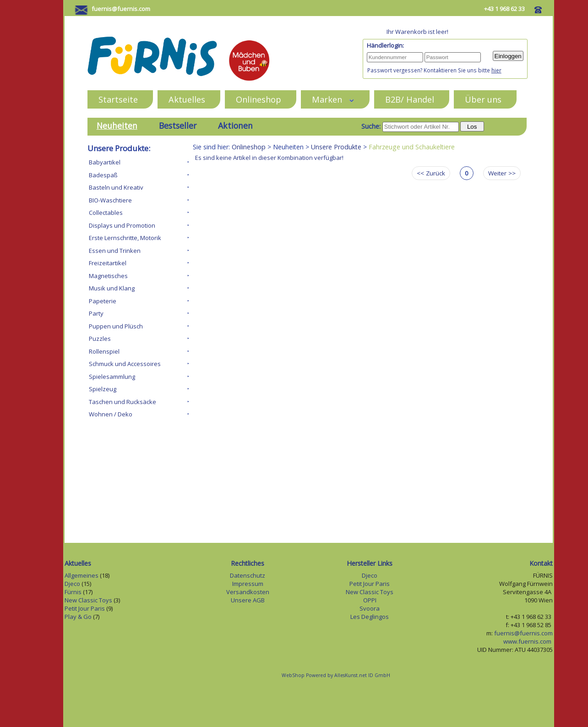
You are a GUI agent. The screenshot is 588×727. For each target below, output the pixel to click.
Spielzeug (103, 389)
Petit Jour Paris (85, 608)
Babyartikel (105, 162)
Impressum (248, 584)
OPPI (370, 600)
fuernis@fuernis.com (121, 9)
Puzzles (100, 339)
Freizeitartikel (108, 263)
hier (496, 70)
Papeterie (103, 301)
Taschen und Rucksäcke (122, 402)
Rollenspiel (104, 351)
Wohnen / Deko (111, 414)
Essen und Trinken (115, 251)
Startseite (118, 99)
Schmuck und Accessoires (125, 364)
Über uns (483, 99)
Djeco (72, 584)
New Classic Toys (88, 600)
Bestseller (178, 126)
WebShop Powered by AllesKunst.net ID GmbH (336, 675)
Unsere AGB (248, 600)
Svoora (370, 608)
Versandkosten (248, 592)
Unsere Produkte (336, 147)
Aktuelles (187, 99)
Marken (333, 99)
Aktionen (235, 126)
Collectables (106, 213)
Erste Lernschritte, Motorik (125, 238)
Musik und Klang (112, 288)
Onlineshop (259, 99)
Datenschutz (248, 575)
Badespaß (103, 175)
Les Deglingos (370, 617)
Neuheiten (117, 126)
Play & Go (78, 617)
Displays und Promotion (122, 225)
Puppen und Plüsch (116, 326)
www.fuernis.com (528, 641)
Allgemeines (82, 575)
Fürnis (73, 592)
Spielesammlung (112, 377)
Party (96, 313)
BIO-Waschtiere (110, 200)
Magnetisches (108, 276)
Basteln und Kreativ (116, 187)
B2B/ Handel (410, 99)
